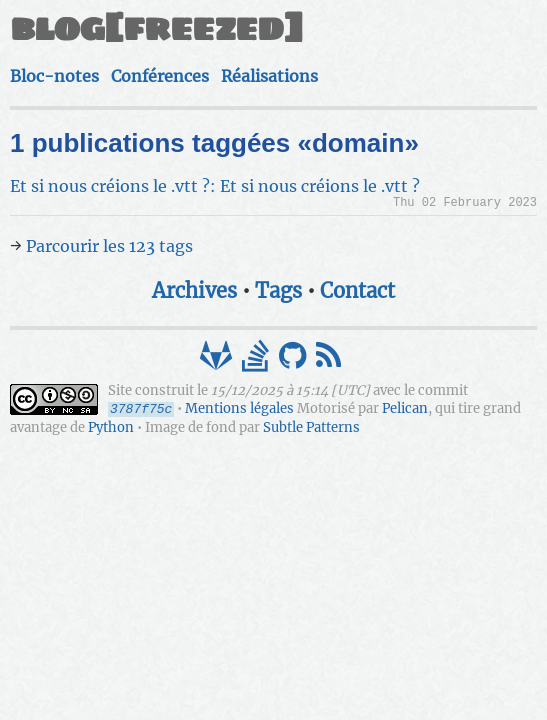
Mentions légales (239, 409)
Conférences (160, 76)
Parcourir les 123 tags (109, 246)
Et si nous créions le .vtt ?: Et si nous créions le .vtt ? (215, 186)
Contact (357, 290)
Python (111, 427)
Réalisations (269, 76)
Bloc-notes (54, 76)
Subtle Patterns (311, 427)
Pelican (405, 409)
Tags (278, 290)
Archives (194, 290)
